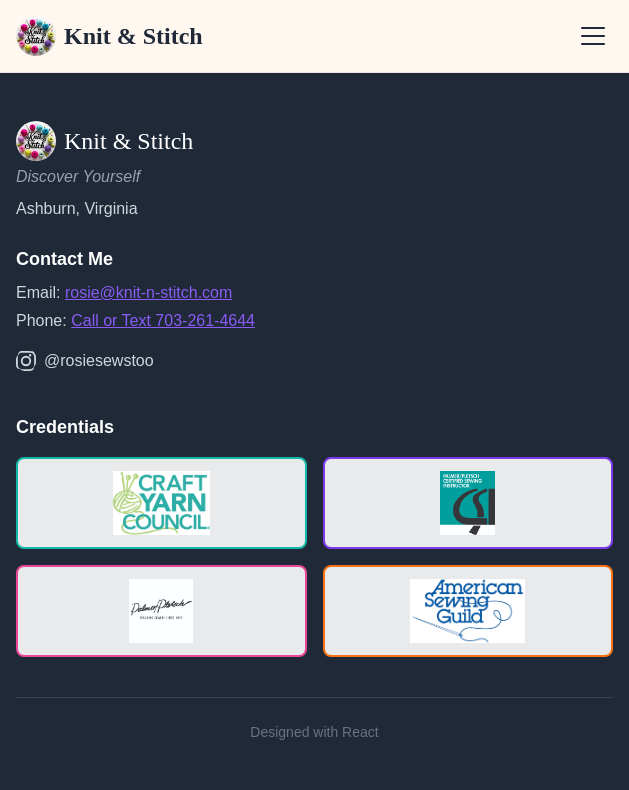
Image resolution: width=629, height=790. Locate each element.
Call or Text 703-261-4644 (163, 320)
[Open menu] (593, 36)
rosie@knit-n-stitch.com (148, 292)
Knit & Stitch (109, 36)
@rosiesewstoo (85, 361)
